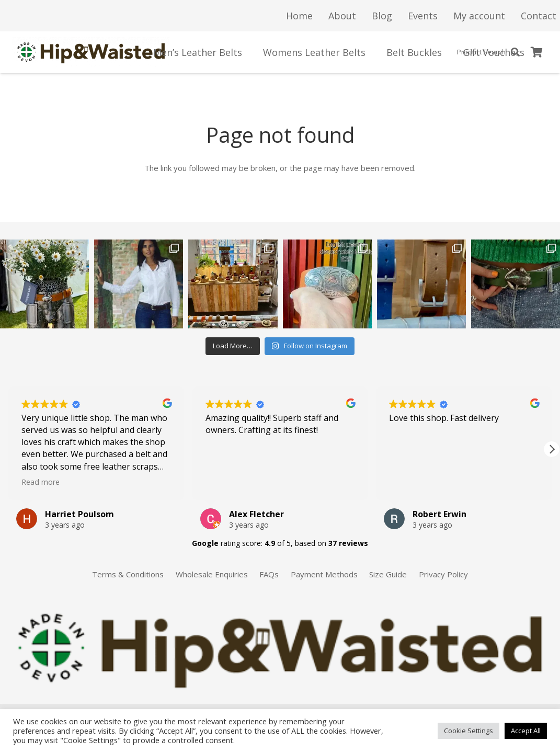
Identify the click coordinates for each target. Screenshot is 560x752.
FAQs (269, 574)
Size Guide (388, 574)
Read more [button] (41, 482)
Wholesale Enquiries (212, 574)
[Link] (91, 52)
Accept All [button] (526, 731)
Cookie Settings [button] (468, 731)
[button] (552, 449)
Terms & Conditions (128, 574)
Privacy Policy (443, 574)
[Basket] (537, 52)
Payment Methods (324, 574)
